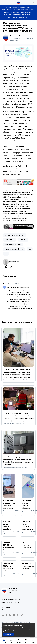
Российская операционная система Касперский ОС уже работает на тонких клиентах (18, 460)
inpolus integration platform (14, 249)
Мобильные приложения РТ (13, 591)
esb (30, 249)
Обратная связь (8, 607)
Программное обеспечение (12, 380)
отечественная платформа (15, 235)
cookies (16, 625)
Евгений (6, 284)
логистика (23, 240)
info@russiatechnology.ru (12, 600)
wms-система (10, 240)
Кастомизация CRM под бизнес (9, 566)
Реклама (30, 226)
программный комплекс (13, 244)
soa (6, 254)
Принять (8, 634)
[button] (33, 641)
